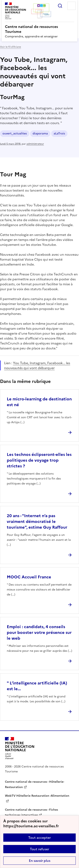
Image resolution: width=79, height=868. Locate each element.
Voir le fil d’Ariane (11, 47)
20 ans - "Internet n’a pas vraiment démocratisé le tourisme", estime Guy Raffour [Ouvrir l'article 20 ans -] (37, 521)
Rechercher (60, 6)
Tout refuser (39, 849)
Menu (72, 6)
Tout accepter (39, 838)
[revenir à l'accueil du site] (39, 29)
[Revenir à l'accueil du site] (20, 748)
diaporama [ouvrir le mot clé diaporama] (40, 133)
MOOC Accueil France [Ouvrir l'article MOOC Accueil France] (29, 577)
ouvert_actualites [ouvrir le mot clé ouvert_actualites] (15, 133)
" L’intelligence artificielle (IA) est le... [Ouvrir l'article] (37, 686)
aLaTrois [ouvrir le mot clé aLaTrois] (59, 133)
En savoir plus (40, 861)
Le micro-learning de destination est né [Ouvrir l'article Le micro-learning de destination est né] (39, 402)
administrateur (35, 144)
